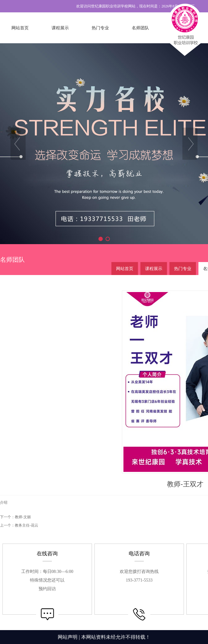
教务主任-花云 (27, 525)
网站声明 (68, 637)
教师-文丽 (23, 517)
